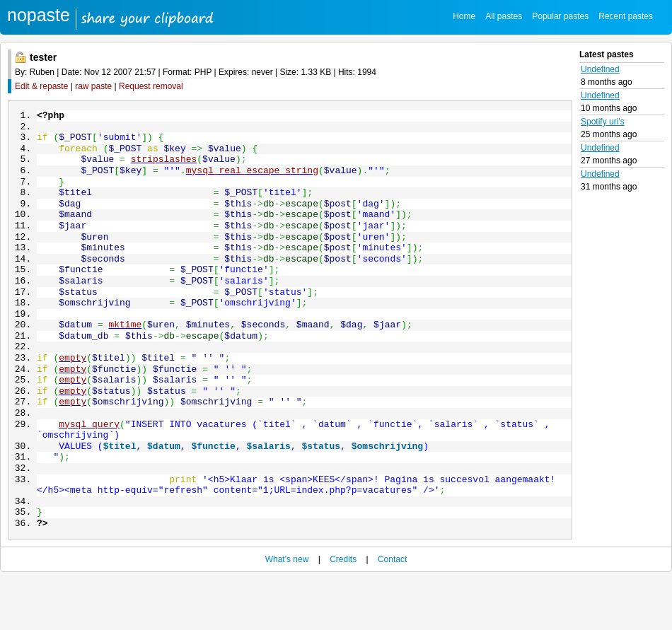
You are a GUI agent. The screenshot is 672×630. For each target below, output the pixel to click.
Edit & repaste (41, 86)
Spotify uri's (603, 122)
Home (464, 16)
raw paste (93, 86)
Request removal (151, 86)
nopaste (39, 15)
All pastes (504, 16)
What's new (287, 610)
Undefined (600, 69)
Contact (392, 610)
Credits (343, 610)
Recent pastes (626, 16)
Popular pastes (560, 16)
